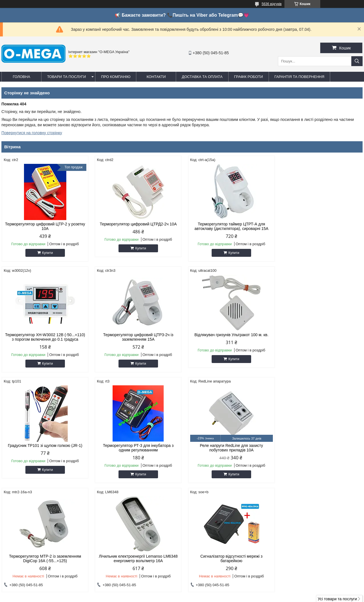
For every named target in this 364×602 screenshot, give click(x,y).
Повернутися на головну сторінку (32, 133)
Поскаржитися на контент (205, 597)
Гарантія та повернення (300, 77)
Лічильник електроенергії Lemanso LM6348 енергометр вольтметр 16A (228, 448)
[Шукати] (357, 61)
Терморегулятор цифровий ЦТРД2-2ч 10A (136, 224)
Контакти (156, 77)
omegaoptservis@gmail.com (216, 540)
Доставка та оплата (202, 77)
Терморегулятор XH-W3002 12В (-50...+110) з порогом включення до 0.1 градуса (320, 226)
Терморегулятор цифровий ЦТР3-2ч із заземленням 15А (44, 337)
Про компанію (116, 77)
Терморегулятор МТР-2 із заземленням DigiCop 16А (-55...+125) (136, 448)
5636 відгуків (272, 4)
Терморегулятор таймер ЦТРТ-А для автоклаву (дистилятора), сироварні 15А (228, 226)
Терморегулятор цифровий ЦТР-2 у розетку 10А (44, 226)
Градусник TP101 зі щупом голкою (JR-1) (228, 335)
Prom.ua (208, 592)
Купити (47, 253)
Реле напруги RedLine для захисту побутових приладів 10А (44, 448)
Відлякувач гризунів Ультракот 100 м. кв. (136, 335)
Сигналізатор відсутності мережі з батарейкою (320, 448)
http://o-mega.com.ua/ (210, 532)
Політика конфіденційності (249, 597)
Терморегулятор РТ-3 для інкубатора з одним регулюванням (320, 337)
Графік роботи (249, 77)
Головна (21, 77)
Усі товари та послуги (337, 490)
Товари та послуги (66, 77)
